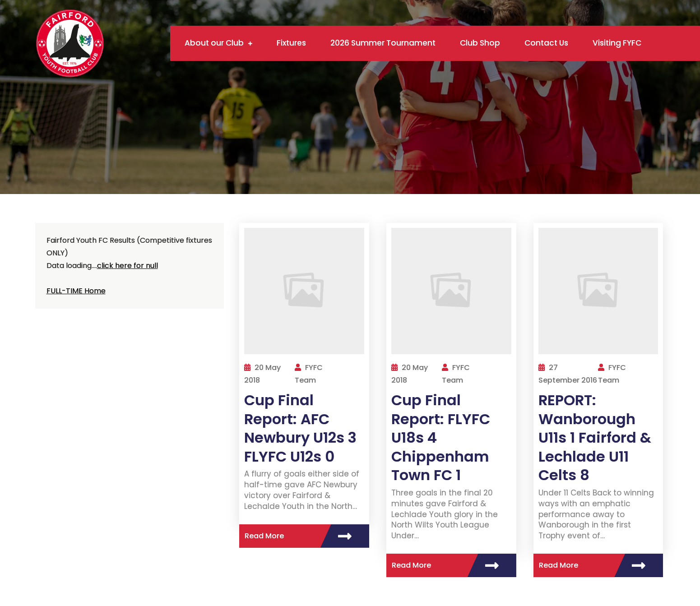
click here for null (127, 266)
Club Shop (480, 43)
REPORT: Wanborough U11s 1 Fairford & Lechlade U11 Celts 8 (595, 437)
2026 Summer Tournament (383, 43)
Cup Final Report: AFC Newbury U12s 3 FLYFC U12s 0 (300, 428)
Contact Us (546, 43)
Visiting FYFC (617, 43)
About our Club (214, 43)
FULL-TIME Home (76, 291)
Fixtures (291, 43)
